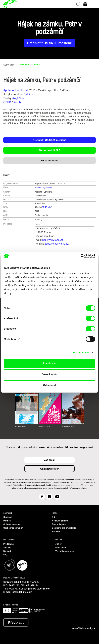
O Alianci (8, 517)
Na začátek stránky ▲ (84, 628)
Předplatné (9, 544)
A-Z (54, 517)
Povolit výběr (50, 374)
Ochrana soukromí (12, 524)
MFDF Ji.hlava (45, 426)
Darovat (7, 551)
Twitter (37, 65)
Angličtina (18, 98)
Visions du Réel (68, 426)
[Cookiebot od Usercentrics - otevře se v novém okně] (81, 256)
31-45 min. (47, 207)
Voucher (7, 547)
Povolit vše (49, 363)
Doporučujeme (59, 524)
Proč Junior (61, 547)
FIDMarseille (21, 426)
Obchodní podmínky (13, 528)
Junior (58, 544)
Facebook (25, 65)
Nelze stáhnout (50, 160)
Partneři (7, 521)
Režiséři (56, 532)
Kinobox (18, 102)
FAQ (5, 555)
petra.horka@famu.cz (57, 244)
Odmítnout (50, 385)
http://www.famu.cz (53, 240)
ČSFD (8, 102)
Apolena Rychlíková (16, 90)
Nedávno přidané (60, 521)
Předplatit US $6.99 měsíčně (50, 43)
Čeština (28, 94)
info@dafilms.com (22, 592)
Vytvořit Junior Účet (65, 551)
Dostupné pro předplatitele (65, 528)
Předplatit (16, 622)
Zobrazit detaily (79, 353)
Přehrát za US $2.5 (50, 150)
